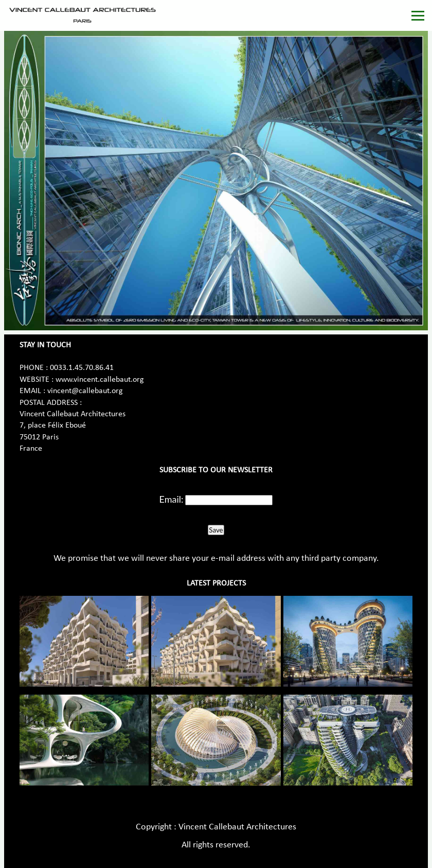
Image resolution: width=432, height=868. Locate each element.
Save (216, 530)
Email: (172, 499)
